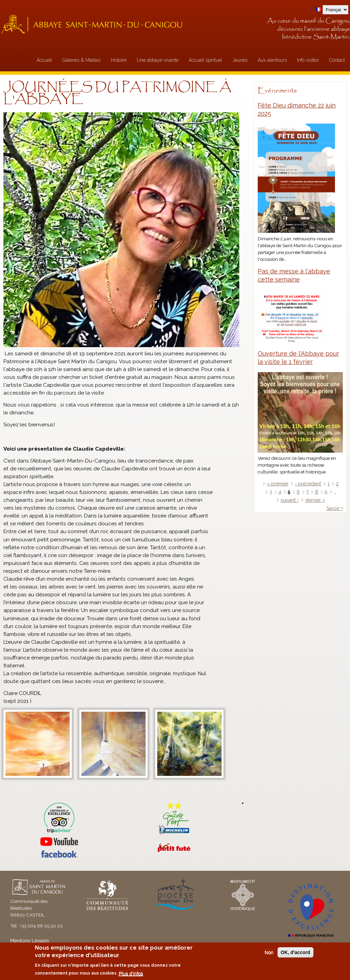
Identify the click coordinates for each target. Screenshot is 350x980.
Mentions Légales (30, 941)
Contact (337, 60)
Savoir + (335, 508)
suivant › (290, 500)
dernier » (315, 500)
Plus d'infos (131, 974)
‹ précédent (308, 484)
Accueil (44, 60)
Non (269, 952)
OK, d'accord (295, 952)
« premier (278, 484)
